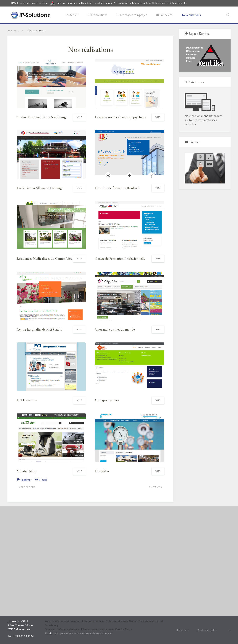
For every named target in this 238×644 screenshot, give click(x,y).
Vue (79, 117)
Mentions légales (207, 630)
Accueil (72, 15)
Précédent (27, 487)
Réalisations (191, 15)
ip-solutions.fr (68, 633)
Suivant (156, 487)
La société (164, 15)
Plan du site (182, 630)
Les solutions (97, 15)
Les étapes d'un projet (132, 15)
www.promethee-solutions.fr (95, 633)
